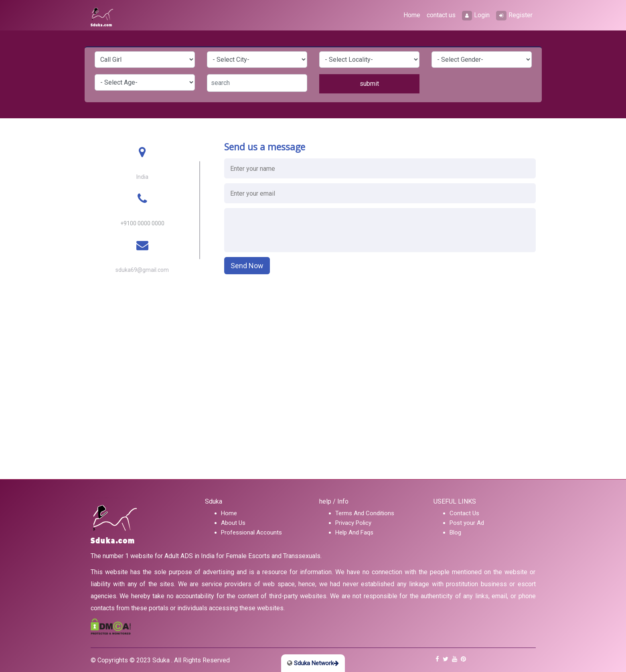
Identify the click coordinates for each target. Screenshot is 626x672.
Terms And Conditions (365, 513)
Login (476, 16)
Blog (455, 532)
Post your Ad (467, 523)
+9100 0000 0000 (142, 223)
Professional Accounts (251, 532)
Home (412, 15)
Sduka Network (313, 663)
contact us (441, 15)
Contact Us (464, 513)
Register (514, 16)
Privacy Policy (353, 523)
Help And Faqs (354, 532)
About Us (233, 523)
